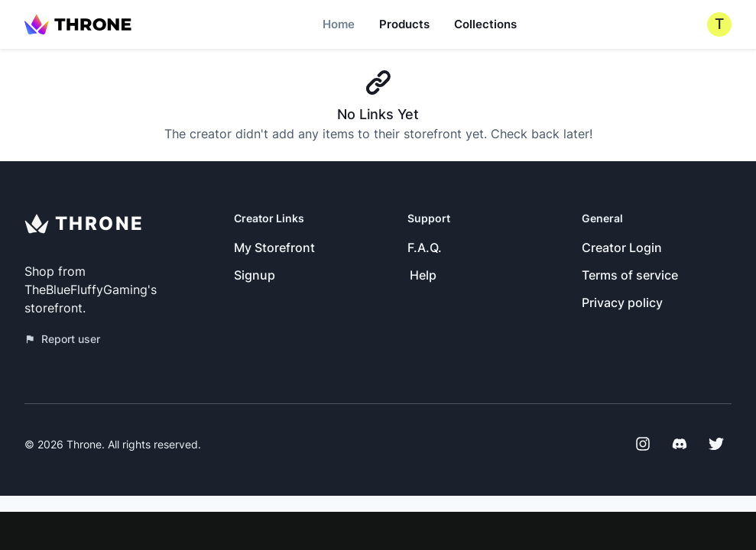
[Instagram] (643, 444)
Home (339, 24)
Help (423, 275)
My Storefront (274, 247)
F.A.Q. (425, 247)
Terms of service (630, 275)
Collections (485, 24)
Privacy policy (622, 302)
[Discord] (680, 444)
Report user (62, 339)
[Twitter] (716, 444)
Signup (255, 275)
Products (404, 24)
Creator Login (622, 247)
